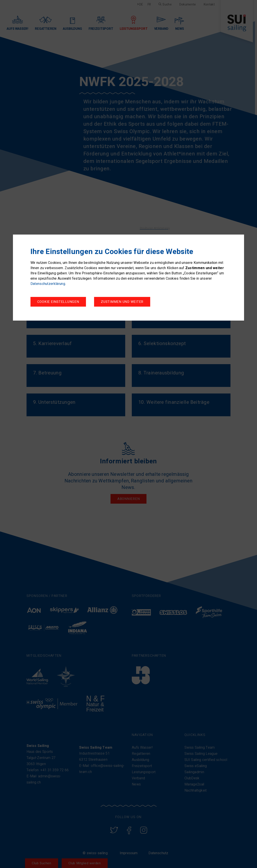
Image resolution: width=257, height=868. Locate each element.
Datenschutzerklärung (48, 284)
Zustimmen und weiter (122, 302)
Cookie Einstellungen (58, 302)
